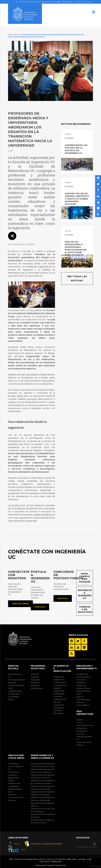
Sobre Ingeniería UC (15, 676)
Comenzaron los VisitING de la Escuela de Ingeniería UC (76, 149)
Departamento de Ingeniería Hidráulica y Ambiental (43, 776)
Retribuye (12, 683)
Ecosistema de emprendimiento (84, 676)
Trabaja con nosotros (85, 609)
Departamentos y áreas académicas (42, 757)
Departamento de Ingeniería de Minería (43, 816)
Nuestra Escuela (13, 667)
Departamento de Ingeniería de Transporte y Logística (43, 782)
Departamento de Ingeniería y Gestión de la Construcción (43, 765)
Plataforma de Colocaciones (14, 785)
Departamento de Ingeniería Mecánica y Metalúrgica (43, 793)
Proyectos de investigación (59, 692)
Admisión (35, 674)
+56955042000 (56, 862)
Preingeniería (14, 772)
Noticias (17, 35)
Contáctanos (20, 604)
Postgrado (35, 680)
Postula (40, 607)
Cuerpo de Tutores (84, 742)
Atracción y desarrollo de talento (13, 778)
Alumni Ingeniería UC (16, 768)
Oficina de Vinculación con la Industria (16, 797)
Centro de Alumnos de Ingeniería (85, 727)
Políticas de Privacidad (44, 865)
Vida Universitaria (85, 713)
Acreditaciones (37, 688)
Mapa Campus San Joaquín (85, 578)
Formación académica (81, 681)
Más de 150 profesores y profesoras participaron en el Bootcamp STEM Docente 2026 (76, 250)
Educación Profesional (35, 684)
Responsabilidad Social (15, 790)
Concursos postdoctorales (60, 698)
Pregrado (35, 677)
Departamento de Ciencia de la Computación (43, 810)
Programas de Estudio (38, 667)
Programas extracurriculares (83, 687)
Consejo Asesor (14, 694)
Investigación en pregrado (60, 687)
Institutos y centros (39, 823)
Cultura (80, 722)
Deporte (80, 720)
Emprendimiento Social (84, 692)
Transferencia (14, 764)
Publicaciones (59, 682)
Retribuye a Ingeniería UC (85, 594)
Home (10, 35)
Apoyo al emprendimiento (84, 698)
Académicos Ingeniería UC (59, 678)
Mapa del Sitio (60, 865)
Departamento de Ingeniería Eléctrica (43, 804)
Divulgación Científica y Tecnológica (59, 710)
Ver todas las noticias (77, 278)
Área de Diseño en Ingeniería (43, 820)
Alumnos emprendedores (83, 704)
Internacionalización (16, 680)
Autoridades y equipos (14, 698)
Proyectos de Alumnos (82, 732)
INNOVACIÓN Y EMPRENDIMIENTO (87, 667)
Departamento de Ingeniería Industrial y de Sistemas (43, 788)
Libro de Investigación (59, 703)
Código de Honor (15, 691)
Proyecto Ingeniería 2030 (16, 687)
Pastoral (80, 745)
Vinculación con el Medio (16, 757)
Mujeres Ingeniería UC (84, 738)
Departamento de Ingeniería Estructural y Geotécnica (43, 771)
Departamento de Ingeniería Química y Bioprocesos (43, 799)
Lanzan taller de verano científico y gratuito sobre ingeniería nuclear (77, 199)
